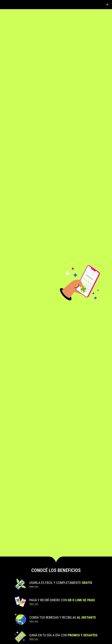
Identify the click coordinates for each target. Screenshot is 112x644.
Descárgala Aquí (16, 307)
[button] (107, 5)
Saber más (34, 587)
